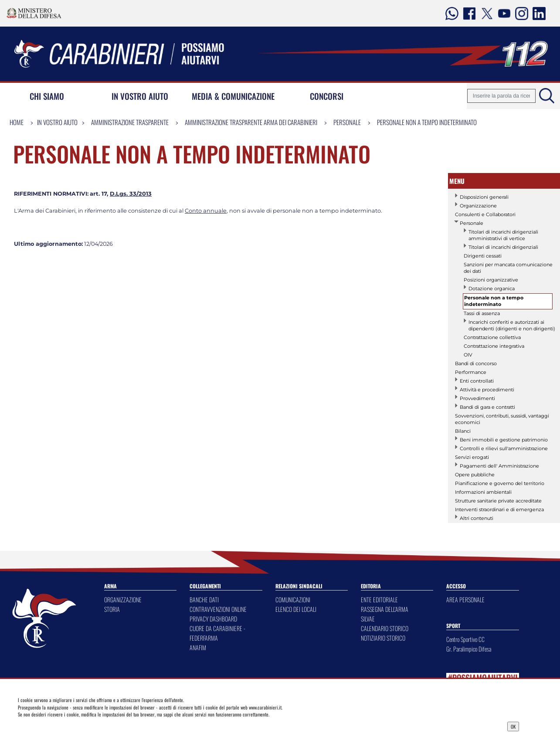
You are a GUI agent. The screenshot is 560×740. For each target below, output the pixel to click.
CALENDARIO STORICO (385, 628)
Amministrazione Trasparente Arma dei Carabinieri (251, 122)
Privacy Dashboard (76, 726)
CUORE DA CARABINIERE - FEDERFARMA (217, 633)
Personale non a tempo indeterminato (427, 122)
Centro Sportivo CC (465, 639)
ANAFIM (198, 647)
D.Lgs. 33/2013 (131, 194)
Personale (347, 122)
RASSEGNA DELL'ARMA (385, 609)
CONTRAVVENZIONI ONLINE (218, 609)
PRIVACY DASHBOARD (213, 619)
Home (17, 122)
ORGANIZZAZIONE (123, 599)
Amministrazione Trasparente (130, 122)
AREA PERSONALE (465, 599)
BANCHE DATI (204, 599)
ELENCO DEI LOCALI (296, 609)
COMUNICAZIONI (293, 599)
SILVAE (368, 619)
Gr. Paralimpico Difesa (469, 649)
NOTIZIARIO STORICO (383, 638)
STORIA (112, 609)
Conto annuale (206, 211)
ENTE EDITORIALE (379, 599)
